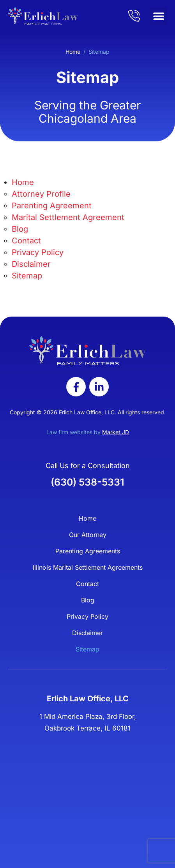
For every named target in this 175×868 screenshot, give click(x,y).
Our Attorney (88, 535)
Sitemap (27, 276)
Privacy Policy (38, 252)
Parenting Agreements (88, 551)
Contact (26, 241)
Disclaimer (31, 264)
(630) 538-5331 (87, 482)
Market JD (116, 432)
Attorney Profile (41, 194)
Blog (20, 229)
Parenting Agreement (52, 206)
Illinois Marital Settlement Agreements (88, 567)
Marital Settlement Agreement (68, 217)
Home (73, 52)
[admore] (134, 15)
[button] (158, 16)
